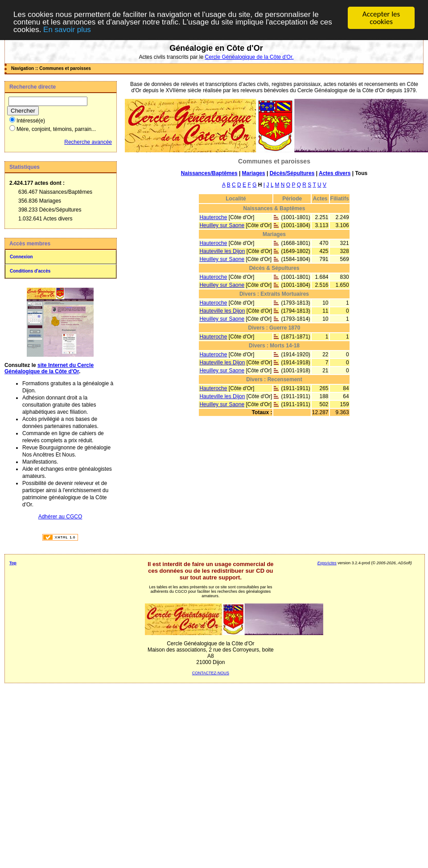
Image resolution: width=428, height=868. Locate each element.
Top (13, 563)
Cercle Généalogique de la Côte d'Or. (249, 57)
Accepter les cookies (381, 18)
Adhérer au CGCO (60, 517)
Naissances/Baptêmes (209, 173)
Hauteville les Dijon (222, 251)
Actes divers (335, 173)
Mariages (254, 173)
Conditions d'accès (30, 271)
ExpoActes (327, 563)
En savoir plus (67, 30)
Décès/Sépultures (292, 173)
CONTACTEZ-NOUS (211, 673)
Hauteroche (213, 217)
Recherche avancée (88, 142)
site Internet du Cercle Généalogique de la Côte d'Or (49, 368)
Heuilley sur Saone (222, 225)
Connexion (21, 257)
